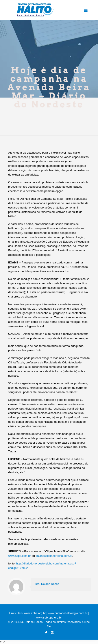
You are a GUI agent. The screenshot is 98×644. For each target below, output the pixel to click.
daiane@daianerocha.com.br (54, 556)
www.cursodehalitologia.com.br (68, 613)
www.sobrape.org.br (49, 618)
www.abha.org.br (35, 613)
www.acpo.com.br (19, 556)
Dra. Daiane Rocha (47, 584)
